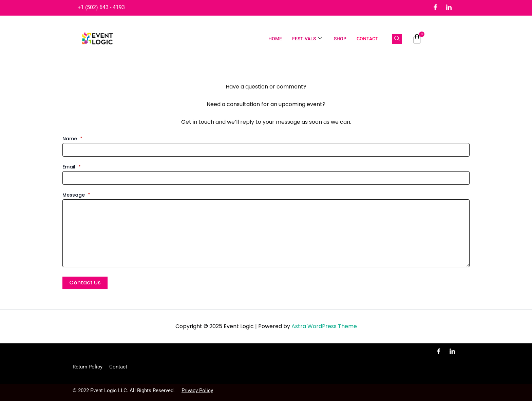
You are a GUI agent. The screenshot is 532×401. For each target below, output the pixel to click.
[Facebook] (435, 8)
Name (72, 139)
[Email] (266, 178)
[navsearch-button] (397, 39)
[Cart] (417, 39)
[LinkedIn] (449, 8)
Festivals (307, 39)
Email (72, 167)
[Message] (266, 233)
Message (76, 195)
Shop (340, 39)
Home (275, 39)
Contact (367, 39)
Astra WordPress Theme (324, 326)
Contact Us (85, 283)
